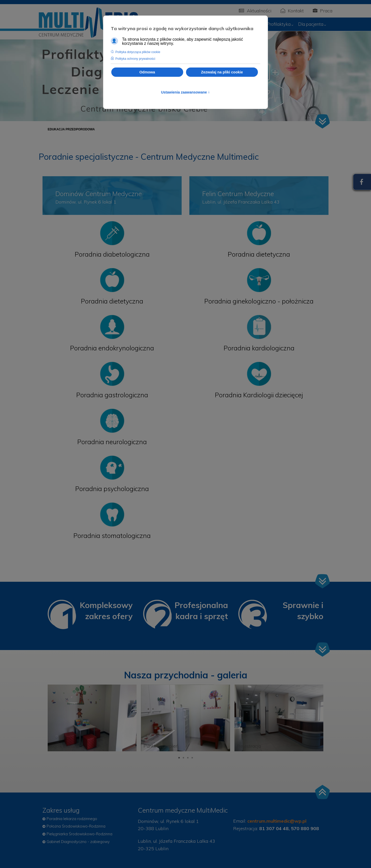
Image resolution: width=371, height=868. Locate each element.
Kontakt (292, 11)
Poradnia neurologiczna (112, 442)
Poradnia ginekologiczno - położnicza (259, 301)
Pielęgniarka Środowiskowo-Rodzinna (79, 834)
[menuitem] (281, 24)
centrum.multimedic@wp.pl (277, 821)
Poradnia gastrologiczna (112, 395)
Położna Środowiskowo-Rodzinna (76, 826)
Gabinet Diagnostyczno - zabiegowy (78, 842)
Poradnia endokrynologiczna (112, 348)
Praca (323, 11)
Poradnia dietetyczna (112, 301)
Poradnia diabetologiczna (112, 254)
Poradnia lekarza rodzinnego (72, 819)
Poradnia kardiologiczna (259, 348)
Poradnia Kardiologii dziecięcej (259, 395)
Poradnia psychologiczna (112, 489)
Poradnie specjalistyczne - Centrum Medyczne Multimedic (149, 157)
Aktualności (255, 11)
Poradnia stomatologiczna (112, 536)
